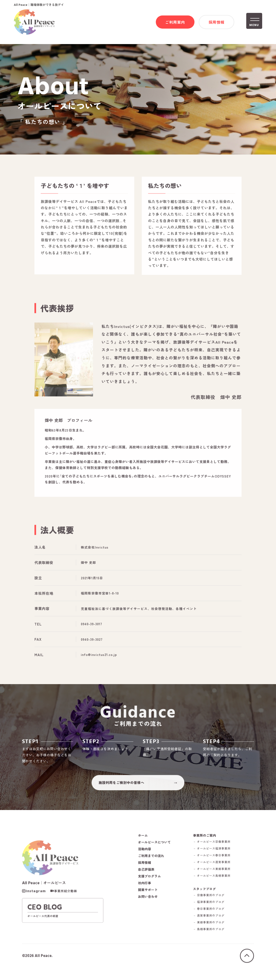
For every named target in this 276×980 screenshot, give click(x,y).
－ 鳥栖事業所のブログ (213, 937)
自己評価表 (147, 876)
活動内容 (145, 855)
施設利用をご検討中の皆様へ (121, 787)
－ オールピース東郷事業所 (216, 875)
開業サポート (149, 896)
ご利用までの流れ (152, 862)
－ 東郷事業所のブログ (213, 930)
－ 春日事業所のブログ (213, 916)
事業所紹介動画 (66, 899)
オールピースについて (156, 848)
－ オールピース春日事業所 (216, 862)
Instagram (36, 899)
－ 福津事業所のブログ (213, 909)
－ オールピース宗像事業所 (216, 848)
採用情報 (216, 23)
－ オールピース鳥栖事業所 (216, 882)
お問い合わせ (149, 903)
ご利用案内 (175, 23)
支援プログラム (150, 882)
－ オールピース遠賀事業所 (216, 869)
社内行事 (145, 889)
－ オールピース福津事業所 (216, 855)
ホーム (143, 842)
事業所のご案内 (208, 842)
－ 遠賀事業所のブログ (213, 923)
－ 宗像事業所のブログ (213, 903)
